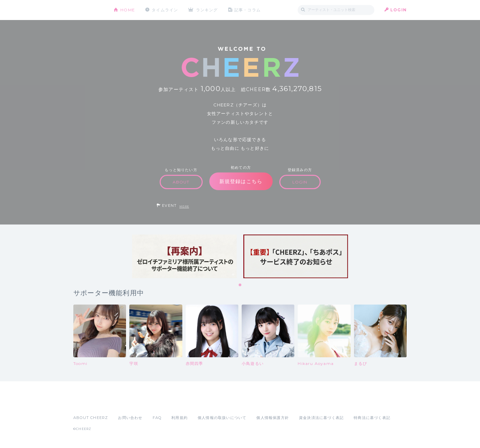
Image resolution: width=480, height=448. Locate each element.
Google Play (124, 403)
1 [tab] (240, 285)
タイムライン (165, 10)
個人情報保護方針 (273, 418)
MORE (184, 206)
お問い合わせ (130, 418)
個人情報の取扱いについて (222, 418)
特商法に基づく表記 (372, 418)
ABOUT (181, 182)
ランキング (207, 10)
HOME (128, 10)
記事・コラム (247, 10)
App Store (89, 403)
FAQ (157, 418)
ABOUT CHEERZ (91, 418)
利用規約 (179, 418)
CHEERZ (88, 10)
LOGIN (398, 10)
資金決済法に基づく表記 (321, 418)
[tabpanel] (184, 256)
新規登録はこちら (241, 181)
